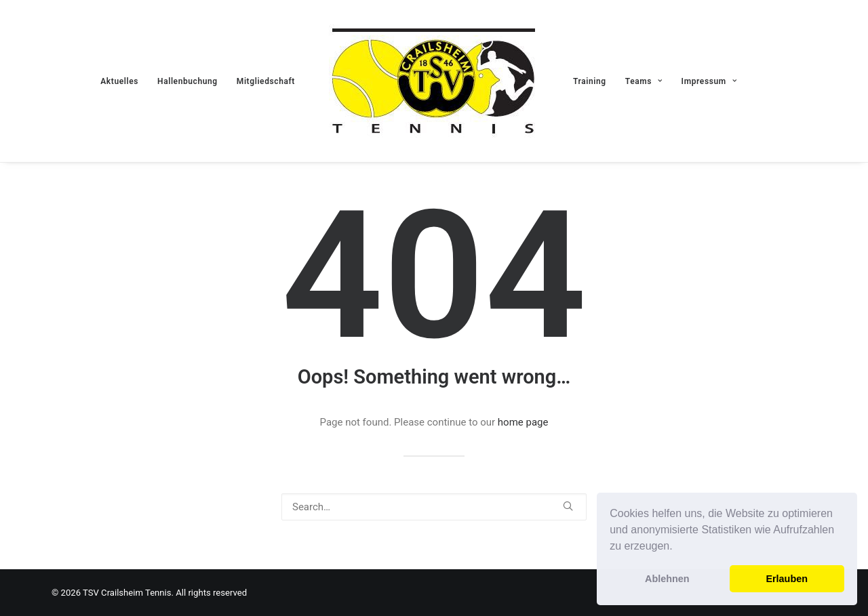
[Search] (434, 507)
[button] (677, 548)
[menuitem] (119, 81)
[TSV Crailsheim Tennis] (434, 81)
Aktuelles (119, 81)
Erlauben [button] (787, 579)
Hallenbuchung (188, 81)
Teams (644, 81)
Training (590, 81)
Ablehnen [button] (667, 579)
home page (523, 422)
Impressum (709, 81)
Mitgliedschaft (266, 81)
